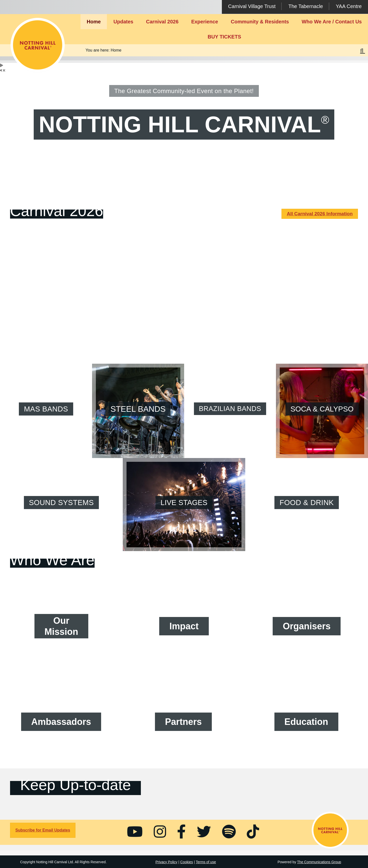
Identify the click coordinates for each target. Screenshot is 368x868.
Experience (205, 22)
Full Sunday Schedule (184, 313)
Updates (123, 22)
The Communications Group (319, 862)
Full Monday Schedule (307, 311)
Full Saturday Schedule (61, 309)
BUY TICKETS (224, 37)
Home (94, 22)
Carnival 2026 (162, 22)
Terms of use (206, 862)
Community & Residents (260, 22)
